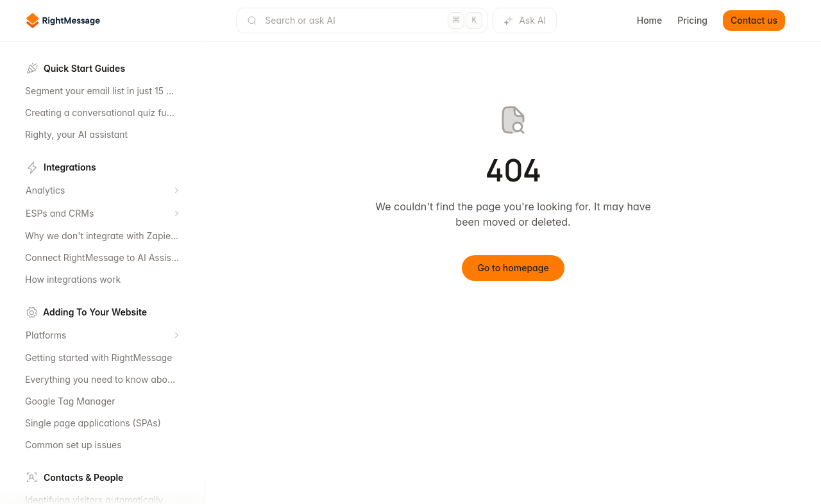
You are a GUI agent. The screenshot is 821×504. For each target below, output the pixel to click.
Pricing (692, 20)
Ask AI (525, 20)
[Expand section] (176, 190)
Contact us (754, 20)
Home (650, 20)
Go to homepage (513, 268)
